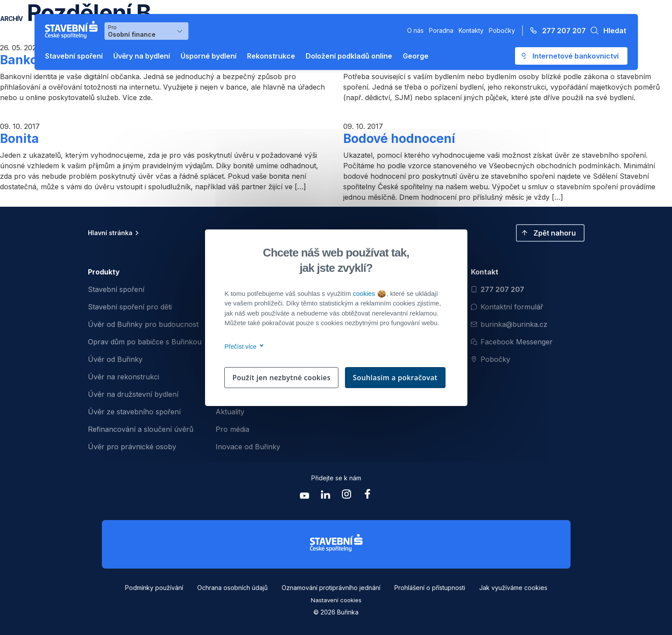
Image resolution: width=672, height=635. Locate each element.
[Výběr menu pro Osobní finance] (146, 31)
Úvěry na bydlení (142, 56)
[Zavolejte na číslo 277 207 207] (555, 31)
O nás (415, 30)
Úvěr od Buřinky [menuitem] (115, 359)
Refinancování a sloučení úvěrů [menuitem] (141, 429)
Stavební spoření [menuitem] (116, 289)
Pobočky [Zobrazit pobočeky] (491, 359)
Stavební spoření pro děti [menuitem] (130, 307)
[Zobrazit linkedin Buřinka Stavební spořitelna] (326, 496)
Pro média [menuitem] (232, 429)
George (416, 56)
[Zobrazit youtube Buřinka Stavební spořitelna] (305, 496)
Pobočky (502, 30)
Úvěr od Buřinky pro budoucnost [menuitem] (143, 324)
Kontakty (471, 30)
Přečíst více (243, 347)
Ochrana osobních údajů (232, 588)
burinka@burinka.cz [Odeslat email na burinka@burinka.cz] (509, 324)
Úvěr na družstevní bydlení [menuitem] (133, 394)
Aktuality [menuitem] (230, 412)
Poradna (441, 30)
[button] (606, 31)
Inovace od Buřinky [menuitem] (248, 447)
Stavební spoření (74, 56)
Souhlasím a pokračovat (395, 378)
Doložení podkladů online (349, 56)
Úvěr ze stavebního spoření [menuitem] (134, 412)
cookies (369, 293)
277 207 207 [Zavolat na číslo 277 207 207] (498, 289)
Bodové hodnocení (399, 139)
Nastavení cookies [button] (336, 600)
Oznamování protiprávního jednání (331, 588)
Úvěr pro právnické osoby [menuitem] (132, 447)
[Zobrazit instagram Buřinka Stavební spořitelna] (347, 496)
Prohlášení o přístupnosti (430, 588)
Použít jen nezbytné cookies (281, 378)
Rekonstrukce (271, 56)
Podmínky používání (154, 588)
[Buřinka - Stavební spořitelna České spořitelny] (73, 30)
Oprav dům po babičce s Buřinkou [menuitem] (145, 342)
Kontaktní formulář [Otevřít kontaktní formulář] (507, 307)
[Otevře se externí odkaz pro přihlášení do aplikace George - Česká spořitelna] (571, 56)
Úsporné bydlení (209, 56)
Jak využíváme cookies (513, 588)
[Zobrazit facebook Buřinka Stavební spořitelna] (368, 496)
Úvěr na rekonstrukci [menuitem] (124, 377)
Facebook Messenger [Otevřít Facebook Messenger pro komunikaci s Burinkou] (512, 342)
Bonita (19, 139)
